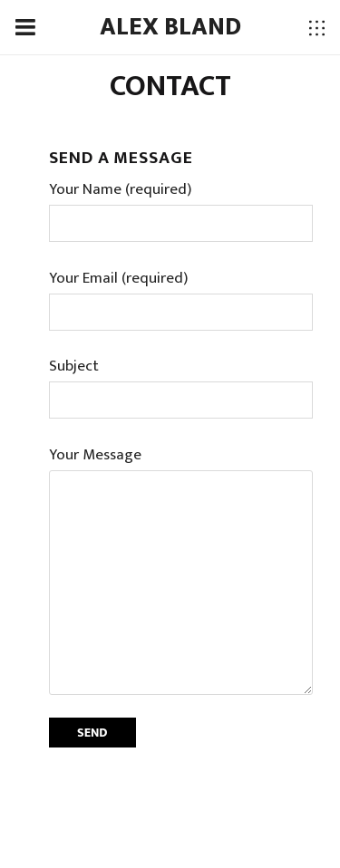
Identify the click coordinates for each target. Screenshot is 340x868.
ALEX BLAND (170, 27)
